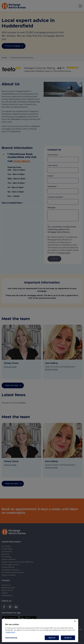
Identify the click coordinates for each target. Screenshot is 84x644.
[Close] (75, 621)
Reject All (52, 638)
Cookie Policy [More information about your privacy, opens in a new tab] (10, 632)
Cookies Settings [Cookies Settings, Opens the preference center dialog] (11, 638)
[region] (40, 631)
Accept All (68, 638)
